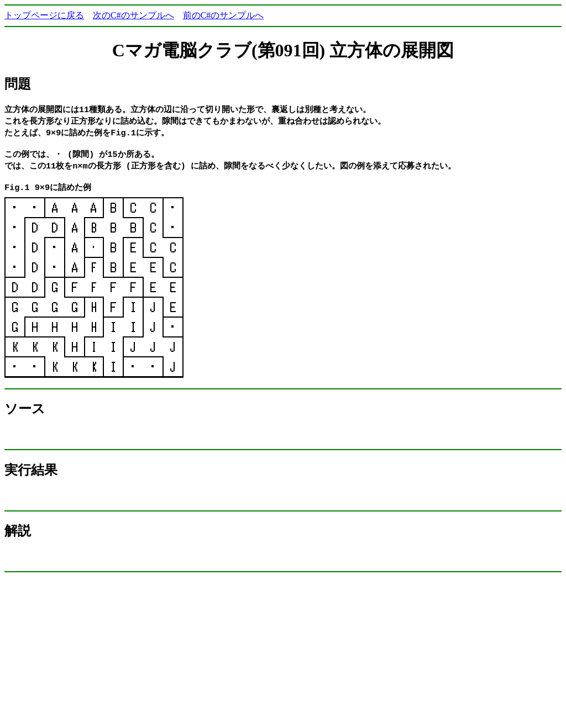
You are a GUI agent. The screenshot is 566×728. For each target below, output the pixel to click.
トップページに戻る (44, 15)
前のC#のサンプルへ (224, 15)
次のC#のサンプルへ (133, 15)
